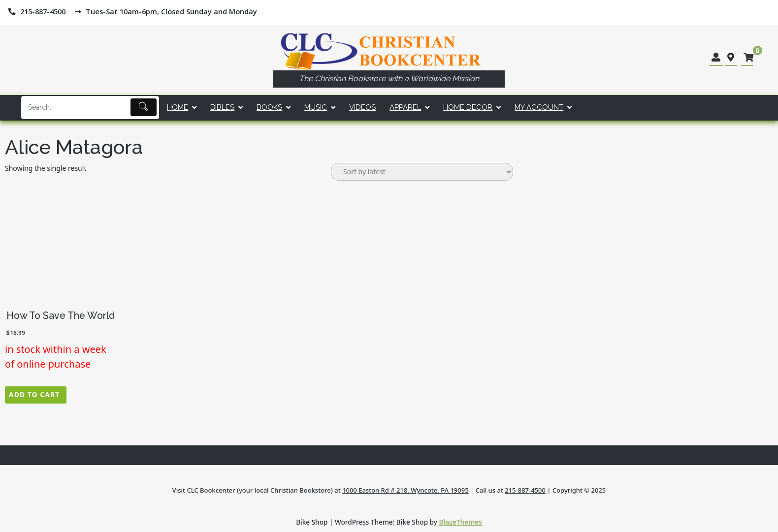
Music (316, 107)
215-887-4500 (525, 490)
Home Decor (468, 107)
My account (539, 107)
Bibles (222, 107)
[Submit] (144, 107)
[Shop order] (422, 172)
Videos (362, 107)
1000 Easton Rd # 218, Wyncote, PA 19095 (405, 490)
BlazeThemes (461, 522)
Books (269, 107)
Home (178, 107)
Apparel (405, 107)
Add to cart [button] (34, 394)
